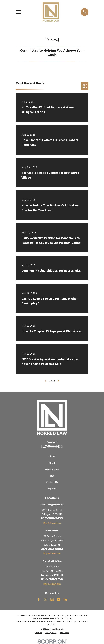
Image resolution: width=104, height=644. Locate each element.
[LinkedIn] (65, 600)
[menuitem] (38, 633)
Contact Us (52, 482)
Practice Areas (52, 469)
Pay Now (52, 488)
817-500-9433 (52, 446)
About (52, 463)
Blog (52, 476)
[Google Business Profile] (52, 600)
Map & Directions (52, 523)
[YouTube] (59, 600)
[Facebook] (39, 600)
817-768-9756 (52, 579)
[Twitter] (45, 600)
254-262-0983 (52, 549)
